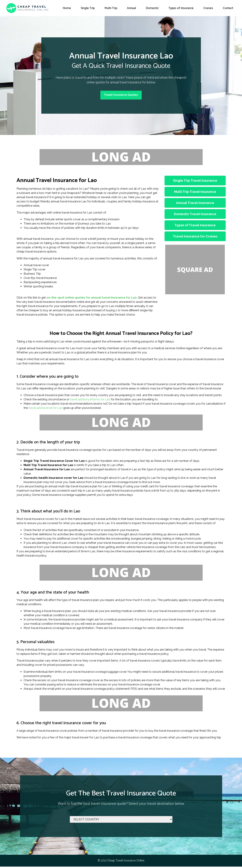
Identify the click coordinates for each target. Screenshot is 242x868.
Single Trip (88, 8)
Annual (131, 8)
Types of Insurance (181, 8)
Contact (228, 8)
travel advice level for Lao (46, 409)
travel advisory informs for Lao (90, 401)
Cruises (208, 8)
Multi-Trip (111, 8)
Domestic (152, 8)
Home (67, 8)
